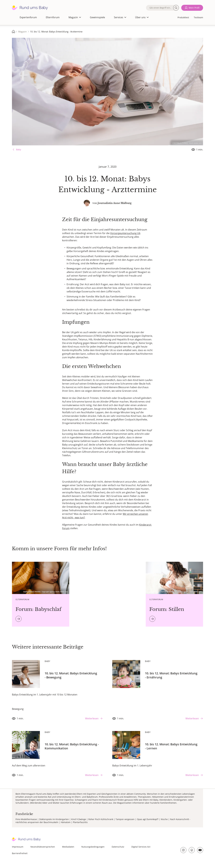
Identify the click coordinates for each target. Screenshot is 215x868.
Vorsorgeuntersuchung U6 (125, 233)
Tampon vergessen (125, 819)
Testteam (198, 17)
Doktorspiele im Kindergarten (54, 819)
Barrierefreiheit (20, 853)
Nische (164, 819)
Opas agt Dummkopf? (148, 819)
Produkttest (183, 17)
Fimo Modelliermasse (26, 819)
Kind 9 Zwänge (79, 819)
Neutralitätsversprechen (43, 847)
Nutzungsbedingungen (93, 847)
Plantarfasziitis (80, 822)
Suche (176, 8)
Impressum (18, 847)
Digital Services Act (141, 847)
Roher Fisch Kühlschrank (101, 819)
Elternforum (53, 17)
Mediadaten (68, 847)
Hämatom (66, 822)
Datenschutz (118, 847)
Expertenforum (28, 17)
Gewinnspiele (97, 17)
